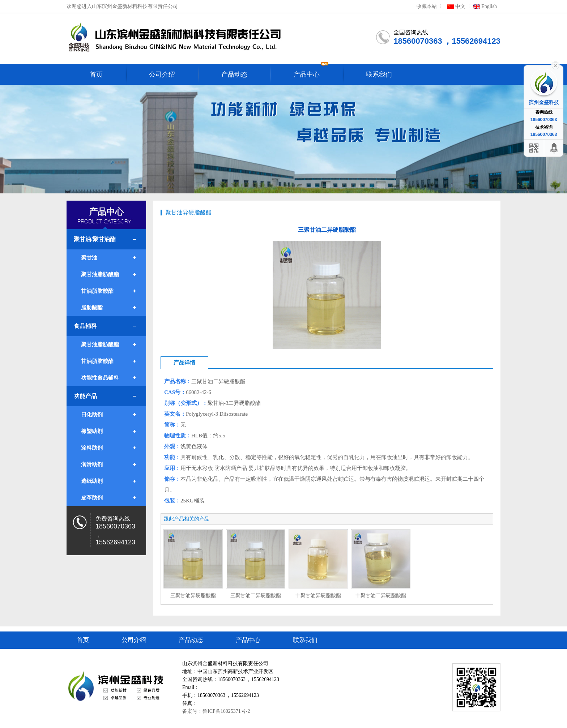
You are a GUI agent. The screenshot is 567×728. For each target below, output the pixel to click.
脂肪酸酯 (92, 308)
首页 (83, 640)
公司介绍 (134, 640)
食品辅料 (85, 326)
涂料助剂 (92, 448)
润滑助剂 (92, 464)
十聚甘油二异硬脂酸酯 (381, 596)
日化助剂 (92, 415)
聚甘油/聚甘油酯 (95, 239)
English (485, 7)
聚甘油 (89, 258)
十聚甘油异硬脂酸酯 (318, 596)
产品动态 (191, 640)
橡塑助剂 (92, 431)
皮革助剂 (92, 498)
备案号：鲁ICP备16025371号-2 (216, 711)
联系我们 (305, 640)
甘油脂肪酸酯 (97, 291)
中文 (455, 7)
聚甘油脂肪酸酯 (100, 274)
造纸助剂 (92, 481)
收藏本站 (427, 7)
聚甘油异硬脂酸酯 (188, 212)
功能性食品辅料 (100, 378)
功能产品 (85, 396)
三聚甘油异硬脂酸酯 (193, 596)
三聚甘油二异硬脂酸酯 (256, 596)
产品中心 (248, 640)
